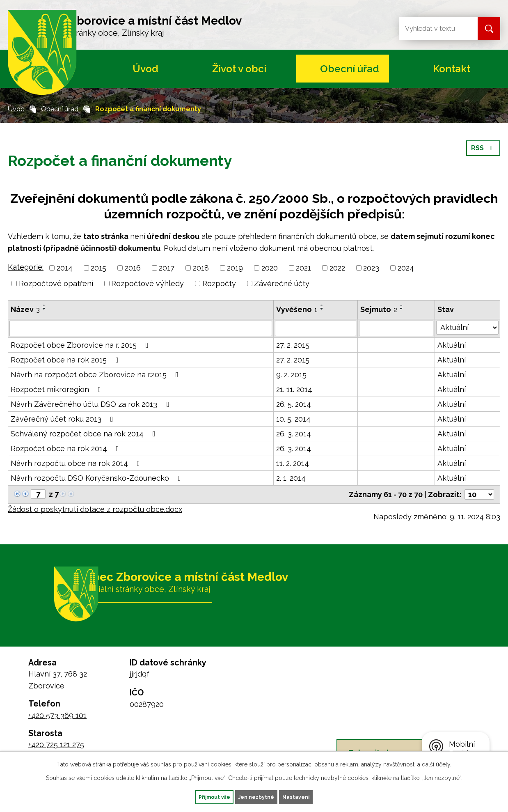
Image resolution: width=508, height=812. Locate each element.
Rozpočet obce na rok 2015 (66, 360)
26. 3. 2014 (294, 434)
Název (25, 309)
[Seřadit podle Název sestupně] (44, 309)
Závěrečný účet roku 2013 (64, 419)
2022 (337, 268)
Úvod (145, 69)
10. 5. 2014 (293, 419)
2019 (235, 268)
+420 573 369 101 (57, 715)
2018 (201, 268)
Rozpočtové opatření (56, 283)
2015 (98, 268)
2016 (133, 268)
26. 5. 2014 (294, 404)
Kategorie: (26, 267)
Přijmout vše (199, 796)
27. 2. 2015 (293, 345)
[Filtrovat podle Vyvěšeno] (316, 328)
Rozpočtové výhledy (148, 283)
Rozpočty (219, 283)
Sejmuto (379, 309)
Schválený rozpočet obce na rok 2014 (85, 434)
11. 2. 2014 (293, 463)
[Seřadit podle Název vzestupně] (44, 305)
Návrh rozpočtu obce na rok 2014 (77, 463)
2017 (167, 268)
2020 (270, 268)
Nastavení (313, 796)
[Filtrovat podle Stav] (467, 328)
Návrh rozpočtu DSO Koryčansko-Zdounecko (97, 478)
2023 (371, 268)
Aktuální (452, 345)
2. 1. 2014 (291, 478)
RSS (482, 156)
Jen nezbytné (257, 796)
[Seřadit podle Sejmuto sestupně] (402, 309)
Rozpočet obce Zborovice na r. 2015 (81, 345)
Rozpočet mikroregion (57, 389)
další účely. (437, 762)
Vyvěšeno (297, 309)
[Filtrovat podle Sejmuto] (396, 328)
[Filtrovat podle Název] (141, 328)
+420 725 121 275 (56, 744)
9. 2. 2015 (291, 375)
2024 (406, 268)
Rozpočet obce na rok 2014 (66, 448)
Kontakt (452, 69)
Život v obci (239, 69)
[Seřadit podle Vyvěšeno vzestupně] (322, 305)
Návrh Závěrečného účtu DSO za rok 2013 (92, 404)
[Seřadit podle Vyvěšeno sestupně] (322, 309)
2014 (65, 268)
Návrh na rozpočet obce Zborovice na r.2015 (96, 375)
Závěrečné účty (282, 283)
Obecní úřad (350, 69)
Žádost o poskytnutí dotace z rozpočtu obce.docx (95, 509)
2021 (303, 268)
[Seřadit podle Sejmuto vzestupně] (402, 305)
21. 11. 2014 (294, 389)
